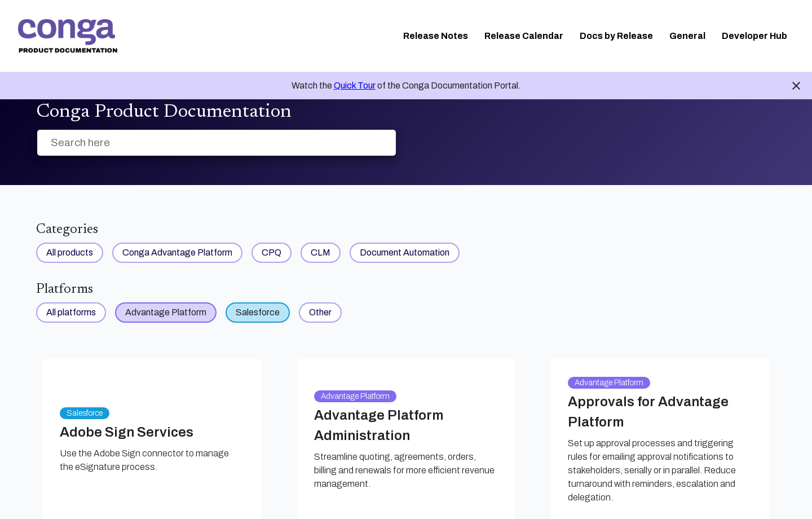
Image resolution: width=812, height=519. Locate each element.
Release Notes (436, 36)
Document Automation (405, 252)
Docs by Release (616, 36)
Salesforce (258, 312)
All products (70, 252)
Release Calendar (524, 36)
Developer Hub (754, 36)
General (687, 36)
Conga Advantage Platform (177, 252)
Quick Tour (355, 85)
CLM (321, 252)
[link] (68, 36)
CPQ (272, 252)
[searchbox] (375, 143)
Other (320, 312)
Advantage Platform (166, 312)
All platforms (71, 312)
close (796, 86)
